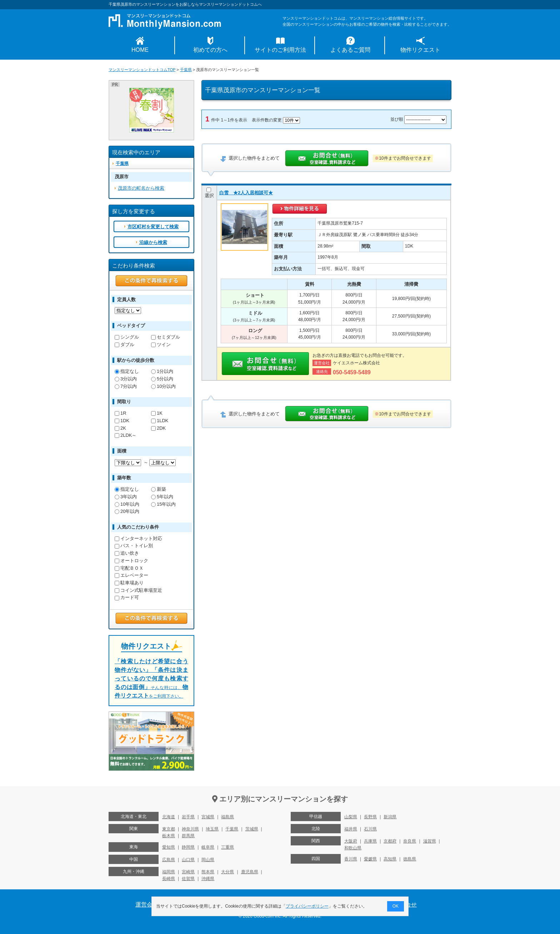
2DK (158, 428)
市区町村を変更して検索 (153, 227)
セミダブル (166, 337)
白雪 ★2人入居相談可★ (246, 193)
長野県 (370, 817)
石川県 (370, 829)
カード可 (127, 597)
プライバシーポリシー (307, 906)
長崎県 (169, 879)
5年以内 (162, 497)
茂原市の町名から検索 (141, 188)
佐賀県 (188, 879)
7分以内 (126, 386)
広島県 (169, 860)
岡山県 (208, 860)
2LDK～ (126, 435)
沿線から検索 (153, 242)
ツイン (161, 344)
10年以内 (127, 504)
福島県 (227, 817)
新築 (159, 489)
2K (120, 428)
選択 (209, 193)
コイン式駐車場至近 (138, 590)
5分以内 (162, 379)
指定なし (127, 371)
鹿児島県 (250, 872)
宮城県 (208, 817)
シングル (127, 337)
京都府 (390, 841)
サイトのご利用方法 (280, 50)
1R (121, 413)
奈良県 (410, 841)
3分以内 (126, 379)
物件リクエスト (420, 50)
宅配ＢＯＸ (129, 568)
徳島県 (410, 859)
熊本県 (208, 872)
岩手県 (188, 817)
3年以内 (126, 497)
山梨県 (351, 817)
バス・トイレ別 (134, 546)
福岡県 (169, 872)
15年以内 (163, 504)
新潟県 (390, 817)
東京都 (169, 829)
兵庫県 (370, 841)
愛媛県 (370, 859)
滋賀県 (430, 841)
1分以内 (162, 371)
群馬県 (188, 836)
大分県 (227, 872)
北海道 (169, 817)
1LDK (160, 421)
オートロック (131, 561)
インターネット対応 (138, 538)
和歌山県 (353, 848)
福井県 (351, 829)
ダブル (124, 344)
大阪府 (351, 841)
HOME (140, 50)
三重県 (227, 847)
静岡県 (188, 847)
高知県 (390, 859)
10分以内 (163, 386)
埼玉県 (212, 829)
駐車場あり (129, 583)
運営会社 (147, 905)
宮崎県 (188, 872)
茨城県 (252, 829)
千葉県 (186, 70)
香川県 (351, 859)
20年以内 (127, 511)
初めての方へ (210, 50)
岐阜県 (208, 847)
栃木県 (169, 836)
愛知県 (169, 847)
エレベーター (131, 575)
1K (157, 413)
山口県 (188, 860)
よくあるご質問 (350, 50)
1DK (122, 421)
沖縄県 (208, 879)
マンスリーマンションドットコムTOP (142, 70)
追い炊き (127, 553)
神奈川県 (190, 829)
